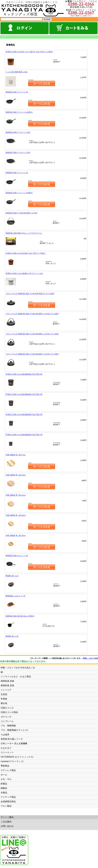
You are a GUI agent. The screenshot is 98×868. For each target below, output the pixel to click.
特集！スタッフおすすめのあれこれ (18, 668)
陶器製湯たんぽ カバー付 (16, 596)
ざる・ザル (6, 779)
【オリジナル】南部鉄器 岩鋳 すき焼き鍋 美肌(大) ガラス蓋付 (30, 294)
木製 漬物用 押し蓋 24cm (16, 475)
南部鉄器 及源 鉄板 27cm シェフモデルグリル (24, 233)
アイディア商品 (8, 797)
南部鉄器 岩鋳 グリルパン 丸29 (18, 132)
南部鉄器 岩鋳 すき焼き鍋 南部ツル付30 (21, 213)
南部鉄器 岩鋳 (7, 681)
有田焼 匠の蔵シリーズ (12, 739)
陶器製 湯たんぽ (12, 576)
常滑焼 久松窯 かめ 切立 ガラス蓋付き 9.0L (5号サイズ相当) (29, 52)
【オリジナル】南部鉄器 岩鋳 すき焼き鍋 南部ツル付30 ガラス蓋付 (32, 314)
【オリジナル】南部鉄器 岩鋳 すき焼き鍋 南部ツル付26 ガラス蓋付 (32, 354)
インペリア (6, 690)
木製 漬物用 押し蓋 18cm (16, 515)
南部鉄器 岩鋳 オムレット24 (17, 556)
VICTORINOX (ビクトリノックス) (17, 757)
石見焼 (4, 694)
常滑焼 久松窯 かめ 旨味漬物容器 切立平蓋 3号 (24, 394)
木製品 (4, 793)
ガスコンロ (6, 717)
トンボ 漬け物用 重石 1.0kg (16, 72)
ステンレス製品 (8, 770)
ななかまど (6, 748)
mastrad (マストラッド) (12, 761)
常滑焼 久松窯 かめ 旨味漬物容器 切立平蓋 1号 (24, 435)
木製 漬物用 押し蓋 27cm (16, 455)
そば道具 (5, 735)
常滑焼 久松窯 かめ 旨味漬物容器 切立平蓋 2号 (24, 415)
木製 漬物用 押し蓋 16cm (16, 535)
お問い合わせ (7, 826)
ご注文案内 (6, 822)
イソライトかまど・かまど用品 (16, 677)
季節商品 (5, 766)
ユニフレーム (7, 721)
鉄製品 (4, 784)
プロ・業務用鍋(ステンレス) (14, 730)
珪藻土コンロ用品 (9, 712)
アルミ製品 (6, 806)
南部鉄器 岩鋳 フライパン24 (17, 92)
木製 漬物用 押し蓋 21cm (16, 495)
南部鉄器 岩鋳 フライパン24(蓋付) (19, 112)
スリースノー (7, 752)
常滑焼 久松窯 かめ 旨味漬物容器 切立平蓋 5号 (24, 374)
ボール (4, 775)
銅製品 (4, 788)
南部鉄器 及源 (7, 685)
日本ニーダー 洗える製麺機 (14, 743)
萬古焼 (4, 703)
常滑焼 (4, 699)
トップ (4, 37)
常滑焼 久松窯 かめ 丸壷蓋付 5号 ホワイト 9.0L (24, 273)
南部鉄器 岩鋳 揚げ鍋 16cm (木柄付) (20, 616)
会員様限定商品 (8, 802)
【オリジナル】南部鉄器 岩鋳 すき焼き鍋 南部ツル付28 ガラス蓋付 (32, 334)
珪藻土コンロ (7, 708)
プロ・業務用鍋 (8, 726)
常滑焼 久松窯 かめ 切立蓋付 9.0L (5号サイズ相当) (25, 253)
